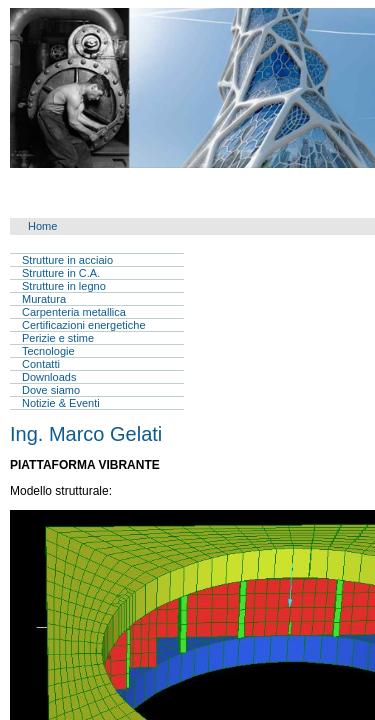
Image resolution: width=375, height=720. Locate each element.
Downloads (49, 377)
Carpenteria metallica (74, 312)
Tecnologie (48, 351)
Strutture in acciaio (67, 260)
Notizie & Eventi (61, 403)
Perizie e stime (58, 338)
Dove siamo (51, 390)
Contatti (41, 364)
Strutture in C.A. (61, 273)
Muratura (44, 299)
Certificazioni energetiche (84, 325)
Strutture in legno (64, 286)
